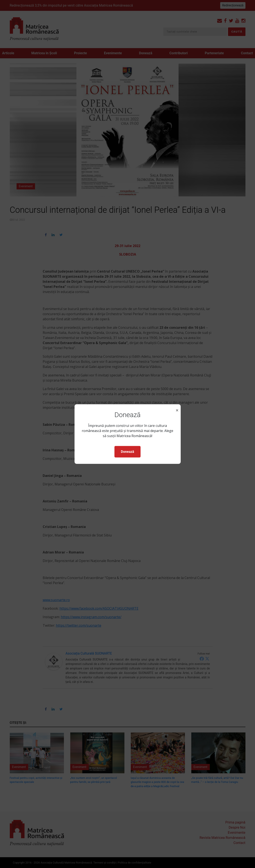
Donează (127, 452)
